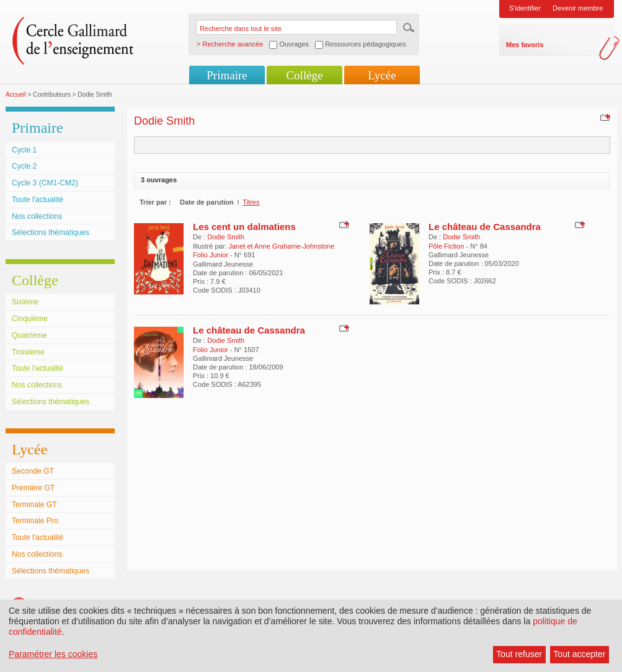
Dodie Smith (226, 237)
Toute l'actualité (38, 200)
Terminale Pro (35, 521)
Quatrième (29, 335)
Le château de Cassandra (485, 227)
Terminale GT (34, 505)
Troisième (28, 352)
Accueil (16, 95)
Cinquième (30, 319)
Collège (304, 75)
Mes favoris (525, 45)
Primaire (227, 75)
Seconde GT (33, 471)
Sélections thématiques (51, 232)
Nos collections (37, 216)
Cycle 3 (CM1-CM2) (45, 183)
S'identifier (525, 8)
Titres (251, 202)
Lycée (382, 75)
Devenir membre (578, 8)
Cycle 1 (24, 150)
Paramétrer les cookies (53, 654)
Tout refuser (519, 654)
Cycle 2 (24, 166)
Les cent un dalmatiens (244, 227)
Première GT (33, 488)
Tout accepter (579, 654)
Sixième (25, 302)
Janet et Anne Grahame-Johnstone (281, 246)
